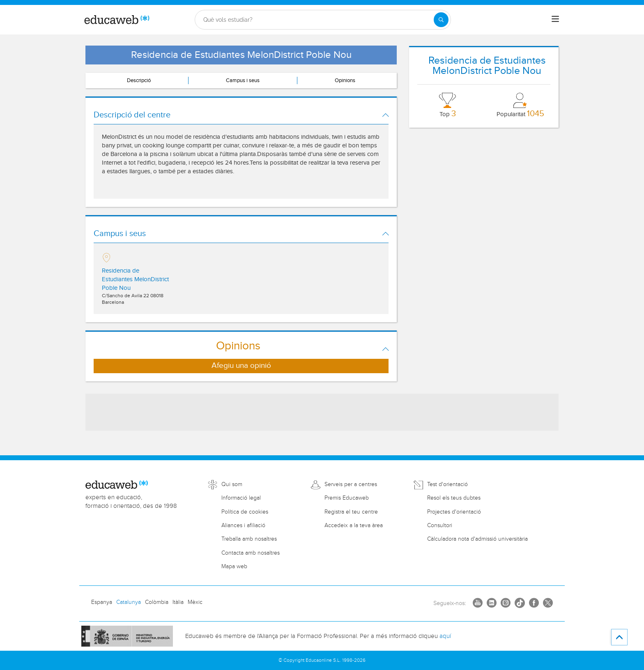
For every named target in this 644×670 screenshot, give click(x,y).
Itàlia (178, 602)
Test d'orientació (447, 484)
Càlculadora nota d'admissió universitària (477, 539)
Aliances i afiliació (243, 525)
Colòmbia (157, 602)
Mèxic (195, 602)
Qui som (232, 484)
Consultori (440, 525)
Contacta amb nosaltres (251, 553)
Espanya (102, 602)
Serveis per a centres (351, 484)
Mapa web (234, 567)
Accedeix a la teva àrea (354, 525)
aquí (445, 636)
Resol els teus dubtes (454, 498)
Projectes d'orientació (454, 512)
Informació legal (241, 498)
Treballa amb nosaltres (249, 539)
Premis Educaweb (347, 498)
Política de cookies (245, 512)
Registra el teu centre (351, 512)
